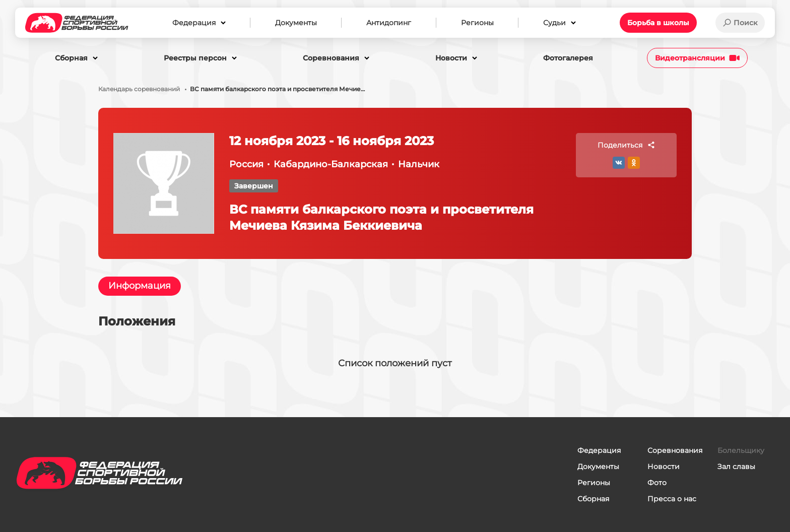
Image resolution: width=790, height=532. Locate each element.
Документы (598, 467)
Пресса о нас (672, 499)
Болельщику (741, 450)
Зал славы (736, 467)
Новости (664, 467)
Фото (657, 483)
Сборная (593, 499)
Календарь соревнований (139, 89)
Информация (140, 286)
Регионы (594, 483)
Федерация (599, 450)
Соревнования (675, 450)
